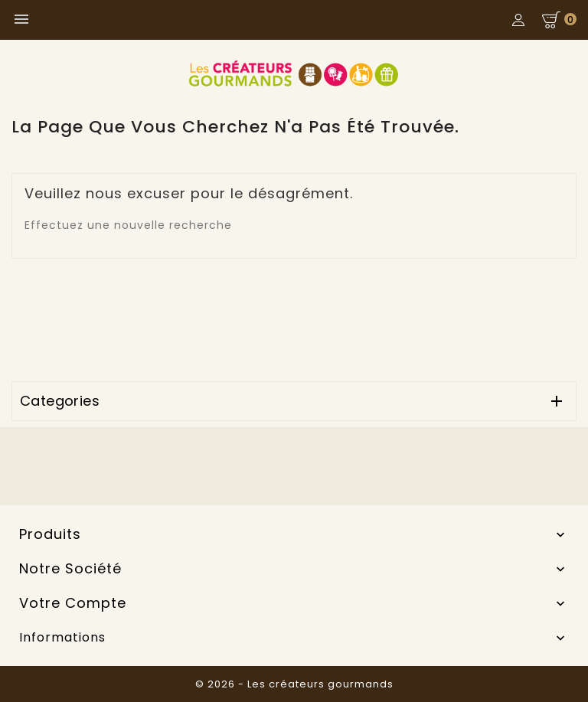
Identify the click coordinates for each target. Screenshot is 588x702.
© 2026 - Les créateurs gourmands (294, 684)
